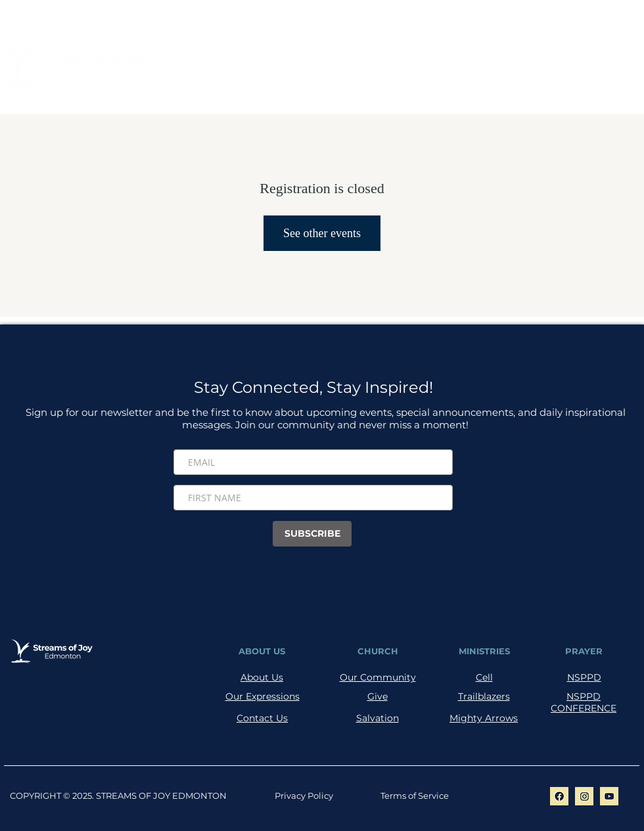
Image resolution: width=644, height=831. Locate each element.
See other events (322, 233)
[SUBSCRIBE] (312, 534)
